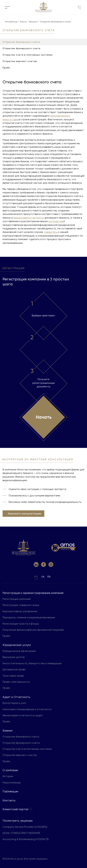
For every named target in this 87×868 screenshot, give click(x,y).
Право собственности (16, 682)
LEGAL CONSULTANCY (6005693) (21, 833)
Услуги (24, 22)
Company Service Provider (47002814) (25, 827)
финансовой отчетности (29, 218)
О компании (10, 770)
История (8, 776)
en (49, 577)
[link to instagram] (51, 564)
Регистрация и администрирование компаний (33, 593)
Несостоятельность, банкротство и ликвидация (32, 663)
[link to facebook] (43, 564)
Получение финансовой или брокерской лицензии (33, 630)
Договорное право (14, 669)
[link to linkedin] (36, 564)
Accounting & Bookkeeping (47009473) (26, 839)
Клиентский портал (17, 809)
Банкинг (34, 22)
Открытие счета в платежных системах (27, 749)
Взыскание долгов (13, 657)
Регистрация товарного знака (21, 605)
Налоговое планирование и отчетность (27, 709)
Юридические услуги (17, 645)
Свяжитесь (51, 232)
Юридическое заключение (19, 651)
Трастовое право (13, 676)
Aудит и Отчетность (16, 697)
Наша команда (12, 782)
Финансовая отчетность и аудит (23, 715)
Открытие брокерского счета (21, 743)
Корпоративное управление (20, 611)
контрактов (56, 221)
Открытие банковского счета (21, 737)
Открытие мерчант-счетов (20, 755)
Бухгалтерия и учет (15, 703)
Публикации (10, 791)
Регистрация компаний (17, 599)
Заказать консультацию (25, 513)
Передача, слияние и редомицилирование (29, 617)
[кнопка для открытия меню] (7, 7)
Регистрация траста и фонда (21, 624)
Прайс (6, 636)
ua (43, 577)
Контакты (9, 800)
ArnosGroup (11, 22)
